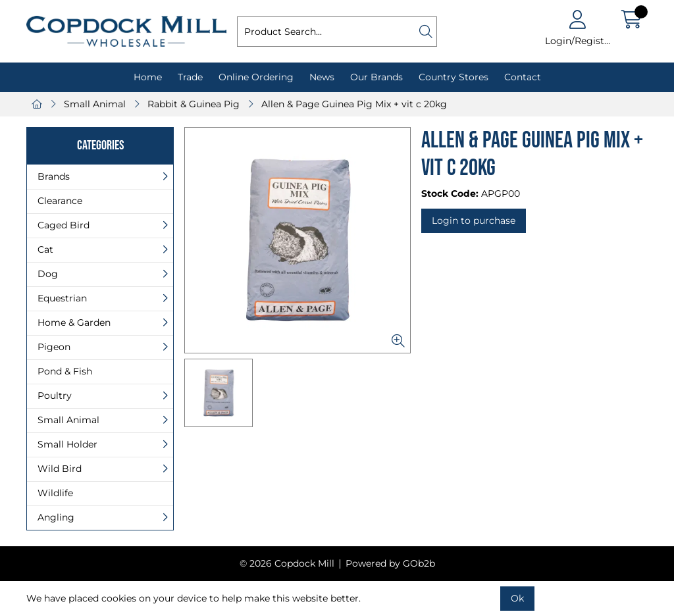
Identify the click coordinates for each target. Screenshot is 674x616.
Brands (54, 176)
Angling (56, 517)
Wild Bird (60, 469)
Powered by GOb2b (390, 563)
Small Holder (67, 444)
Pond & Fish (65, 371)
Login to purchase (474, 220)
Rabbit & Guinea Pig (194, 104)
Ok (517, 598)
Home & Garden (74, 322)
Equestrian (62, 298)
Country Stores (454, 77)
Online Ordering (256, 77)
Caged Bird (64, 225)
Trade (190, 77)
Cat (45, 249)
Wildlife (55, 493)
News (322, 77)
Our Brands (376, 77)
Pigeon (54, 347)
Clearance (60, 201)
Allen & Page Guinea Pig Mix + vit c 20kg (354, 104)
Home (148, 77)
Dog (48, 274)
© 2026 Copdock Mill (287, 563)
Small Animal (95, 104)
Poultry (55, 396)
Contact (523, 77)
